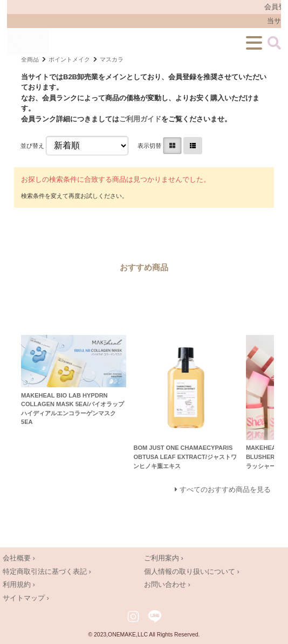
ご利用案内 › (164, 558)
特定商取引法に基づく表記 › (47, 571)
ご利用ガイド (140, 119)
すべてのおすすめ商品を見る (225, 489)
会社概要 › (19, 558)
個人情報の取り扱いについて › (192, 571)
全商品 (30, 59)
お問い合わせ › (167, 584)
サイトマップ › (26, 598)
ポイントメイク (69, 59)
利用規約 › (19, 584)
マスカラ (112, 59)
